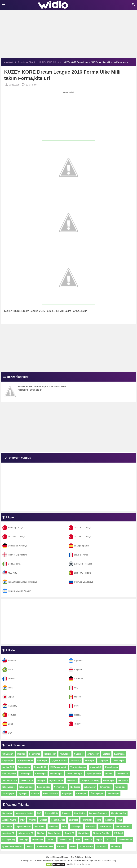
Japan (8, 697)
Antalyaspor (93, 754)
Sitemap (57, 857)
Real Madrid (80, 813)
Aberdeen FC (8, 833)
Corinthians (84, 833)
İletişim (88, 857)
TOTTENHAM (105, 827)
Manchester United (24, 813)
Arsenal (32, 820)
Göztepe (106, 754)
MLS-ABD (10, 573)
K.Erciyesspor (9, 787)
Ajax (120, 820)
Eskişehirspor (112, 767)
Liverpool (73, 820)
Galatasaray (8, 754)
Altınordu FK (123, 774)
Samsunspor (105, 787)
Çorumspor (81, 794)
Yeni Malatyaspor (78, 767)
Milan (78, 840)
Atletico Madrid (9, 820)
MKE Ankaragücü (58, 767)
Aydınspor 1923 (10, 780)
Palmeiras (53, 827)
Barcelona (7, 813)
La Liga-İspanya (79, 546)
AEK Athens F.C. (123, 827)
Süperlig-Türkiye (13, 528)
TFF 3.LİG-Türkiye (80, 537)
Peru (74, 706)
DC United (7, 827)
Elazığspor (72, 780)
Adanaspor (76, 761)
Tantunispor (121, 787)
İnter (22, 820)
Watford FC (102, 846)
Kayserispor (8, 761)
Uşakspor (23, 794)
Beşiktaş (21, 754)
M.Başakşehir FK (25, 761)
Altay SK (109, 774)
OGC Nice (110, 840)
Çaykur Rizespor (59, 761)
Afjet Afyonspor (94, 774)
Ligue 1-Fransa (78, 555)
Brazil (8, 670)
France (8, 679)
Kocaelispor (41, 774)
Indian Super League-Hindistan (20, 582)
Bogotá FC (69, 833)
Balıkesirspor (27, 780)
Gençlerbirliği (40, 767)
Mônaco (88, 840)
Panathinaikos (125, 840)
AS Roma (109, 820)
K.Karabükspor (26, 787)
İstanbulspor (113, 794)
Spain (8, 724)
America (9, 661)
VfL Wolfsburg (86, 846)
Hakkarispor (109, 780)
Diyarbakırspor (56, 780)
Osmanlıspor (118, 761)
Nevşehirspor (60, 787)
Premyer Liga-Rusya (81, 582)
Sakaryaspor (90, 787)
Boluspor (41, 780)
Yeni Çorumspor (50, 794)
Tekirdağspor (8, 794)
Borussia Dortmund (98, 813)
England (75, 670)
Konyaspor (104, 761)
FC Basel (118, 833)
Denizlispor (42, 761)
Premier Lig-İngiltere (15, 555)
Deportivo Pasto (23, 827)
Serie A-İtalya (11, 564)
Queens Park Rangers (12, 846)
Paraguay (10, 706)
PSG (39, 813)
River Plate (87, 820)
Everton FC (40, 827)
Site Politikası (77, 857)
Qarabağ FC (76, 827)
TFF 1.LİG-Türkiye (80, 528)
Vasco (73, 846)
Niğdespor (75, 787)
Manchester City (119, 813)
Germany (76, 679)
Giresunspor (25, 774)
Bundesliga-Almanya (15, 546)
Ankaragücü (96, 767)
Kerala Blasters (58, 820)
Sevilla (30, 846)
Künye (49, 857)
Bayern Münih (51, 813)
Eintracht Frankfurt (102, 833)
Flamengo (24, 840)
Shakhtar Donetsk (45, 846)
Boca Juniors (54, 833)
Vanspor (35, 794)
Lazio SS (51, 840)
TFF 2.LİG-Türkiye (14, 537)
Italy (73, 688)
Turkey (75, 724)
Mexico (75, 697)
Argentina (76, 661)
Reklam (66, 857)
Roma (98, 820)
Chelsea (43, 820)
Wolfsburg (116, 846)
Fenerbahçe (35, 754)
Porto (64, 827)
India (7, 688)
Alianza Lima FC (26, 833)
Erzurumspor (24, 767)
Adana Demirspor (74, 774)
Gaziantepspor (9, 774)
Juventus (66, 813)
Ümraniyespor (97, 794)
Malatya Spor (56, 774)
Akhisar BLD (8, 767)
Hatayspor (123, 780)
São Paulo (91, 827)
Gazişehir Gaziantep (90, 780)
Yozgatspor (67, 794)
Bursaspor (90, 761)
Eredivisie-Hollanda (80, 564)
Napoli (99, 840)
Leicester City (65, 840)
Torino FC (62, 846)
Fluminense (38, 840)
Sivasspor (79, 754)
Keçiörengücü (44, 787)
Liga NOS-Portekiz (80, 573)
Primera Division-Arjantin (17, 591)
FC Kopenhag (9, 840)
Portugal (9, 715)
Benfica (41, 833)
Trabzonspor (50, 754)
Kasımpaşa (119, 754)
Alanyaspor (65, 754)
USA (7, 733)
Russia (75, 715)
